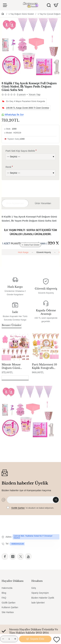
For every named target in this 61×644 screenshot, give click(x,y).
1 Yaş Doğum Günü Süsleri (21, 14)
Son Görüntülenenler (15, 377)
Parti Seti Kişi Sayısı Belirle (20, 151)
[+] (15, 639)
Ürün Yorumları (43, 203)
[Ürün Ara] (49, 5)
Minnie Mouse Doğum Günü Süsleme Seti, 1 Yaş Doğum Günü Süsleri (14, 366)
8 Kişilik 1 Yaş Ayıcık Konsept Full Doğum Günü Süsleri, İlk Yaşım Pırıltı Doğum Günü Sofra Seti (27, 443)
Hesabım (37, 581)
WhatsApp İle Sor (13, 114)
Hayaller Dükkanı (13, 581)
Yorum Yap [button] (34, 94)
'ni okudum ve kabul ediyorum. (30, 508)
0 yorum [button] (21, 94)
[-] (3, 639)
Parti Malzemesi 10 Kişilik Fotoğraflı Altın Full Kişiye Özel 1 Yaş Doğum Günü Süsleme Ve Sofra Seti (44, 366)
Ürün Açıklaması (15, 203)
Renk (8, 167)
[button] (35, 639)
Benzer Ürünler (12, 325)
